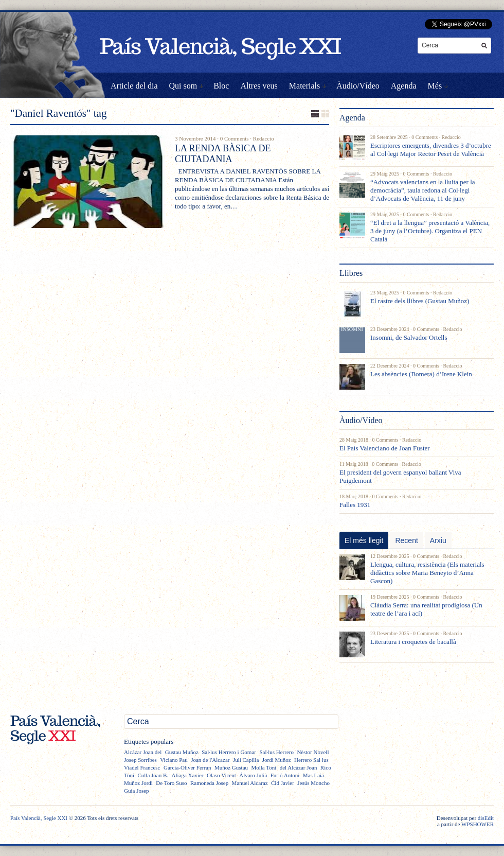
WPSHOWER (478, 824)
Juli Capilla (246, 760)
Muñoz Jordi (138, 783)
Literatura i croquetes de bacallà (413, 642)
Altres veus (259, 86)
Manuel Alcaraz (250, 783)
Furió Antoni (285, 775)
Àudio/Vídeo (358, 86)
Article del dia (134, 86)
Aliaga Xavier (187, 775)
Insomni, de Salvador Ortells (409, 337)
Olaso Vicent (221, 775)
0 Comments (235, 138)
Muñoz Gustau (231, 767)
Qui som (183, 86)
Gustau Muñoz (182, 752)
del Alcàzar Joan (299, 767)
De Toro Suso (171, 783)
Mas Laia (313, 775)
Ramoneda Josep (209, 783)
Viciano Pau (174, 760)
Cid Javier (283, 783)
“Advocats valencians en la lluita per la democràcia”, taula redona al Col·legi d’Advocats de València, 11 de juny (423, 190)
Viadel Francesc (142, 767)
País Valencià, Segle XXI (39, 818)
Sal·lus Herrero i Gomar (229, 752)
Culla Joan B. (153, 775)
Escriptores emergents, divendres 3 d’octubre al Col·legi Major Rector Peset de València (431, 150)
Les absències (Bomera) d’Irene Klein (421, 374)
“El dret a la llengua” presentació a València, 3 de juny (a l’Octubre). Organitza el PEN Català (430, 231)
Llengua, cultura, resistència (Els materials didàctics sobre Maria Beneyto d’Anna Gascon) (427, 573)
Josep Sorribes (140, 760)
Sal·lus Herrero (276, 752)
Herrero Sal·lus (311, 760)
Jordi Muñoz (277, 760)
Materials (304, 86)
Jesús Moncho (313, 783)
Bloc (221, 86)
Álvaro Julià (253, 775)
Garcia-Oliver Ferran (187, 767)
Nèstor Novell (313, 752)
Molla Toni (264, 767)
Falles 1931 (355, 505)
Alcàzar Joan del (143, 752)
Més (435, 86)
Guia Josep (137, 791)
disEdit (486, 818)
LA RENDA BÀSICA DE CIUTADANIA (223, 154)
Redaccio (264, 138)
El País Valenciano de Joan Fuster (385, 448)
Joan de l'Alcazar (210, 760)
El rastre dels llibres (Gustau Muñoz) (420, 301)
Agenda (404, 86)
